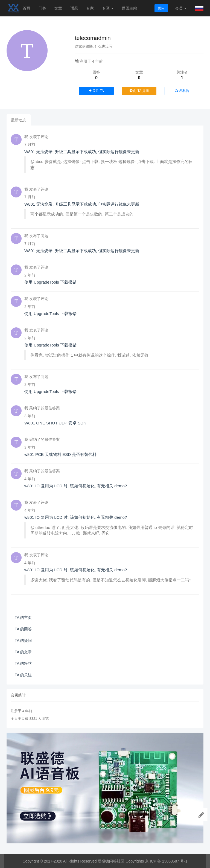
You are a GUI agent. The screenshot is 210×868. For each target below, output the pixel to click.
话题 (74, 8)
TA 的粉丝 (23, 663)
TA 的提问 (23, 640)
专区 (108, 8)
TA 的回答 (23, 629)
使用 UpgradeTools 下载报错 (50, 282)
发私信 (182, 91)
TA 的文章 (23, 652)
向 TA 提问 (139, 91)
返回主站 (129, 8)
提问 (161, 8)
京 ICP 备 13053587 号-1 (166, 861)
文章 (58, 8)
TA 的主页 (23, 617)
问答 (42, 8)
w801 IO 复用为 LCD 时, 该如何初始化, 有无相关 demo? (76, 486)
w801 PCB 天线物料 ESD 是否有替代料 (60, 454)
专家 (90, 8)
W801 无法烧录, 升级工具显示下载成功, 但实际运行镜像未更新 (82, 152)
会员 (181, 8)
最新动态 (19, 120)
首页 (27, 8)
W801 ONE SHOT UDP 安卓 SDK (55, 423)
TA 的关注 (23, 675)
